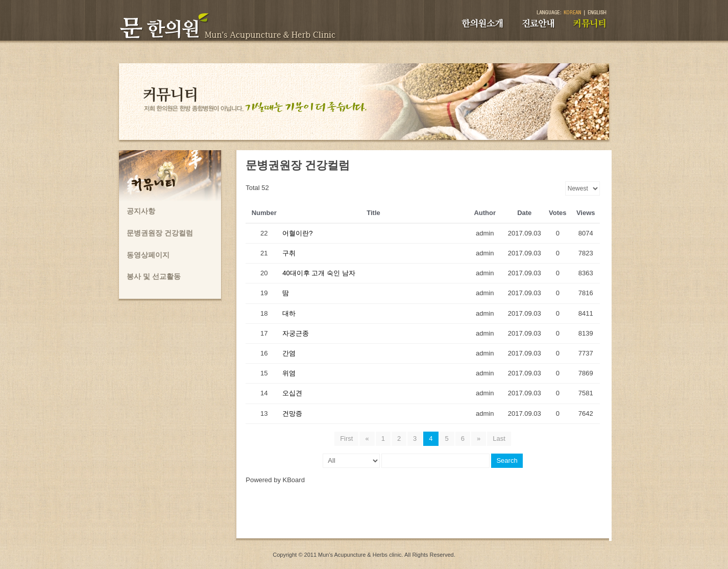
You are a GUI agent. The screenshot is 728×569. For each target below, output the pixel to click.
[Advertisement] (423, 515)
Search (507, 460)
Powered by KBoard (275, 480)
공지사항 (141, 211)
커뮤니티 (590, 23)
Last (499, 438)
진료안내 (538, 23)
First (346, 438)
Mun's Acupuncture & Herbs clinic (360, 555)
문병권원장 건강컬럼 (160, 233)
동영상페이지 (148, 255)
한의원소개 (482, 23)
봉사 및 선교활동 (154, 276)
